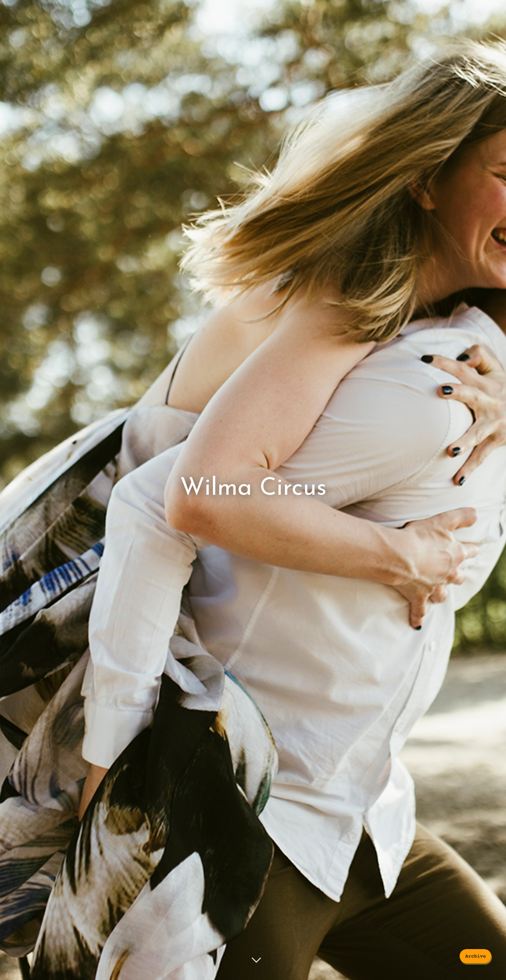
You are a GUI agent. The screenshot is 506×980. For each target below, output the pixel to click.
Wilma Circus (253, 488)
